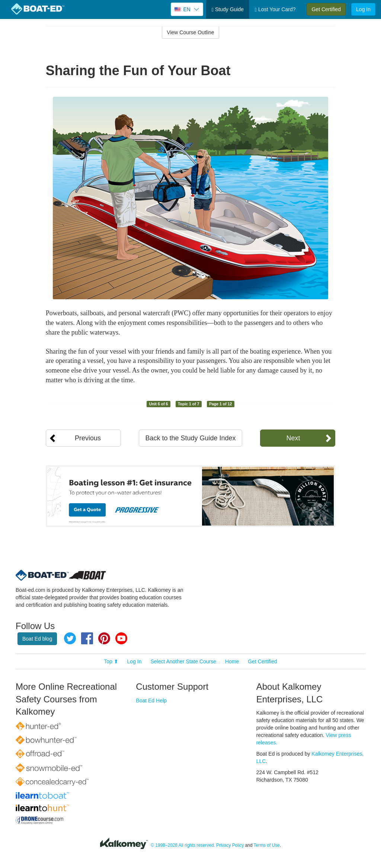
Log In (363, 9)
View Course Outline (190, 32)
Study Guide (228, 9)
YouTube (121, 638)
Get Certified (326, 9)
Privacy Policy (230, 845)
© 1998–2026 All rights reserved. (183, 845)
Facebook (87, 638)
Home (232, 661)
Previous (88, 438)
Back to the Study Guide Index (190, 438)
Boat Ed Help (151, 701)
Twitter (70, 638)
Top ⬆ (111, 661)
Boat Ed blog (37, 639)
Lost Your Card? (275, 9)
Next (293, 438)
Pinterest (104, 638)
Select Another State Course (183, 661)
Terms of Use (267, 845)
